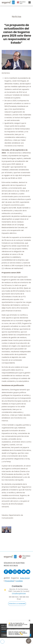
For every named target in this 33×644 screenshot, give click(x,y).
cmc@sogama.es (19, 593)
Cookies (19, 581)
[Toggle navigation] (30, 2)
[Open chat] (29, 641)
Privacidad (9, 581)
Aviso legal (25, 578)
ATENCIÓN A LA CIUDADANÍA (17, 604)
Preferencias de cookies (2, 642)
